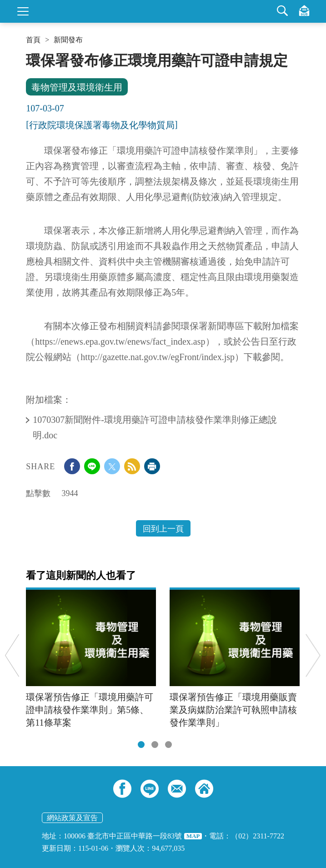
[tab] (141, 745)
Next (313, 655)
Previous (12, 655)
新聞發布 (68, 40)
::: (29, 55)
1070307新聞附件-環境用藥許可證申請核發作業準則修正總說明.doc (155, 427)
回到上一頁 (163, 529)
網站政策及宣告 (72, 818)
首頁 (33, 40)
